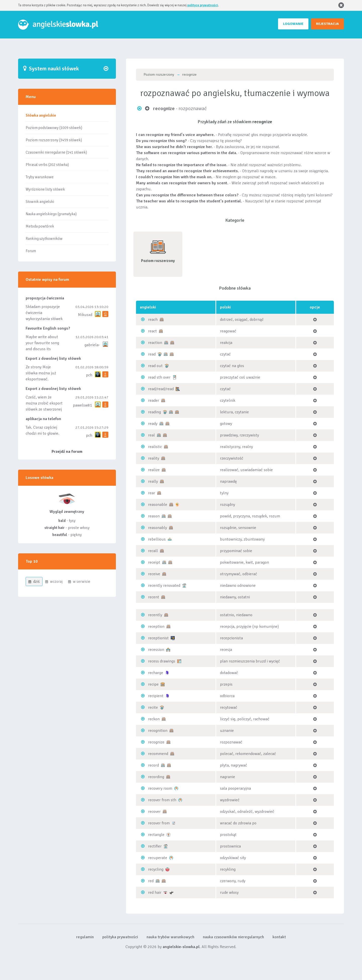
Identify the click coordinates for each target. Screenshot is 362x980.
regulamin (85, 937)
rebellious (157, 539)
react (152, 331)
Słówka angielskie (41, 115)
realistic (155, 447)
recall (153, 551)
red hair (155, 893)
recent (154, 597)
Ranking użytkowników (44, 239)
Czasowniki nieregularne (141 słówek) (56, 152)
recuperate (158, 858)
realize (154, 470)
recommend (158, 754)
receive (154, 574)
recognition (158, 731)
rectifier (155, 846)
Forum (31, 251)
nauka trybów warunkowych (170, 937)
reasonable (158, 505)
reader (154, 400)
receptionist (158, 638)
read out (155, 366)
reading (154, 412)
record (153, 765)
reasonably (157, 528)
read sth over (159, 377)
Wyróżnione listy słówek (45, 189)
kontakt (279, 937)
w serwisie (79, 582)
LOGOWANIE (293, 24)
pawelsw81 (83, 405)
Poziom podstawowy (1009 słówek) (54, 128)
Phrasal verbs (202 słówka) (47, 165)
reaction (155, 343)
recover (154, 812)
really (153, 481)
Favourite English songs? (48, 328)
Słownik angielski (40, 202)
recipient (156, 696)
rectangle (156, 835)
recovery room (160, 788)
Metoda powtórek (40, 226)
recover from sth (162, 800)
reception (156, 627)
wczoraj (54, 582)
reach (153, 320)
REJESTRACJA (327, 24)
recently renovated (164, 586)
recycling (156, 869)
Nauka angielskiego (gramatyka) (51, 214)
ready (153, 424)
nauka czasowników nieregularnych (233, 937)
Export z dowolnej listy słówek (53, 359)
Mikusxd (85, 315)
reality (154, 458)
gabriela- (92, 345)
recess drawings (162, 661)
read (152, 354)
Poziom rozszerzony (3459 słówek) (54, 140)
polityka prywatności (120, 937)
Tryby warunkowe (40, 177)
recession (156, 650)
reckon (154, 719)
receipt (154, 562)
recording (156, 777)
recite (153, 707)
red (151, 881)
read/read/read (161, 389)
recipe (153, 684)
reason (154, 516)
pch (89, 375)
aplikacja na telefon (43, 419)
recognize (156, 742)
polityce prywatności (203, 5)
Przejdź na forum (67, 452)
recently (155, 615)
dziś (34, 582)
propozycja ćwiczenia (45, 298)
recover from (159, 823)
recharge (156, 673)
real (151, 435)
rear (152, 493)
